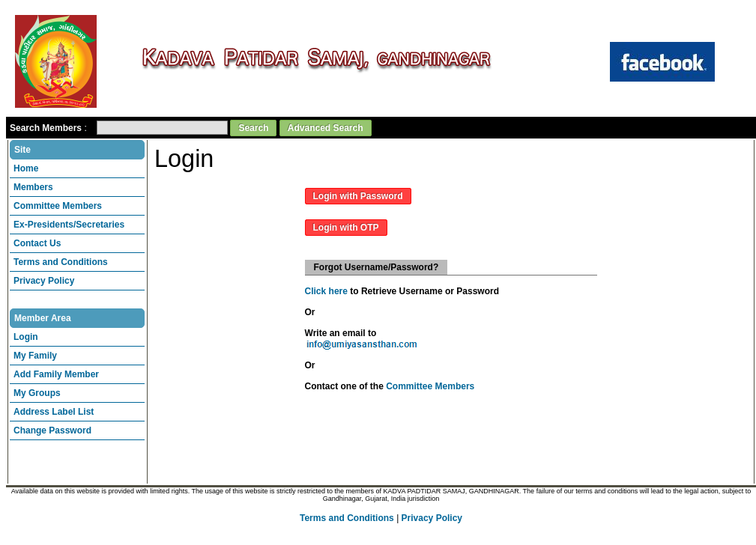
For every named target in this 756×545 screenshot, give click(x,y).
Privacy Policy (44, 281)
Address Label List (54, 412)
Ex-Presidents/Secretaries (69, 225)
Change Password (52, 430)
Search (253, 128)
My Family (35, 356)
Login (26, 337)
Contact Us (37, 243)
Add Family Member (56, 374)
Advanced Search (326, 128)
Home (26, 168)
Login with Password (358, 196)
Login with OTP (346, 228)
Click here (326, 291)
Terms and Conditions (61, 262)
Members (33, 187)
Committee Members (58, 206)
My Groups (37, 393)
